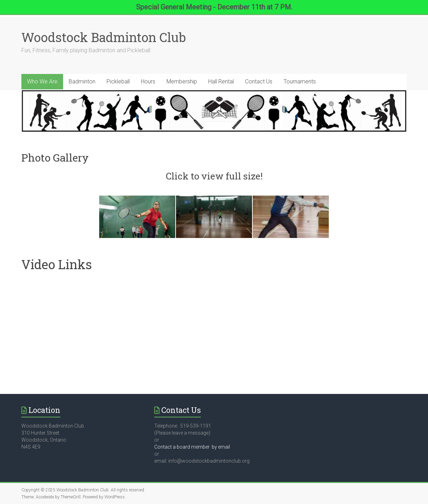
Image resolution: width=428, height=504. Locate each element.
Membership (182, 81)
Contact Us (259, 81)
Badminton (82, 81)
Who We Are (42, 81)
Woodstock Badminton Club (104, 37)
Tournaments (300, 81)
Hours (148, 81)
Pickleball (118, 81)
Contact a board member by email (192, 447)
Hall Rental (221, 81)
